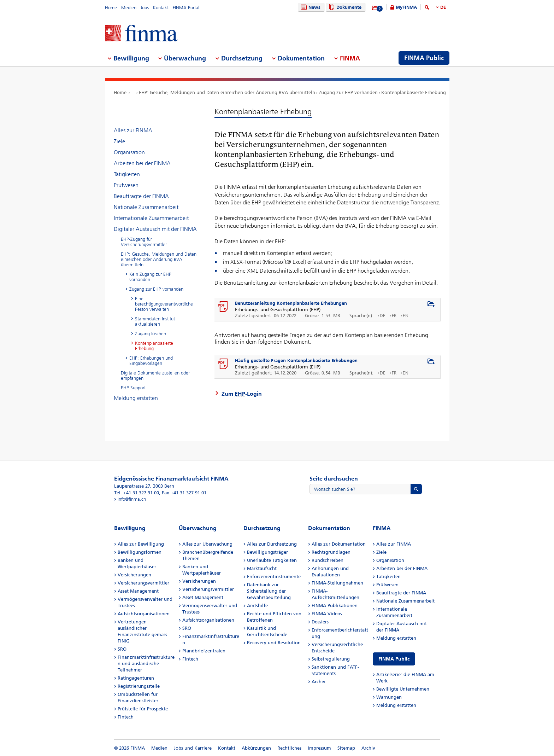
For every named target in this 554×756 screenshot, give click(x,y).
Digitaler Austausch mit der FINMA (155, 229)
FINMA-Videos (327, 614)
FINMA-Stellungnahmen (337, 583)
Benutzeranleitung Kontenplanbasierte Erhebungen (291, 303)
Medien (129, 8)
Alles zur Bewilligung (141, 544)
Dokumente (344, 7)
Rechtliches (289, 748)
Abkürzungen (256, 748)
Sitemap (346, 748)
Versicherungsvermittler (143, 583)
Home (111, 8)
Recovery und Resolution (274, 643)
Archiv (319, 682)
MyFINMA (406, 7)
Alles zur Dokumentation (339, 544)
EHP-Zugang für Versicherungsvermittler (144, 242)
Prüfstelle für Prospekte (143, 709)
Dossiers (320, 622)
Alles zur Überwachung (207, 544)
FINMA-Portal (186, 8)
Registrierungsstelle (139, 686)
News (310, 7)
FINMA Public (394, 659)
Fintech (126, 717)
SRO (122, 649)
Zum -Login (242, 394)
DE (443, 7)
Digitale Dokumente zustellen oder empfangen (155, 376)
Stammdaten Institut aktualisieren (155, 321)
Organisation (129, 152)
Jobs (145, 8)
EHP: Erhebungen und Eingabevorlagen (151, 361)
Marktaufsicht (262, 568)
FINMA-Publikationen (335, 606)
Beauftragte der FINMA (141, 196)
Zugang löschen (151, 334)
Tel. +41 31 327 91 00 (137, 493)
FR (394, 316)
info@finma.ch (132, 499)
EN (406, 316)
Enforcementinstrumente (274, 577)
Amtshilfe (257, 606)
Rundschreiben (328, 560)
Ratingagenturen (136, 678)
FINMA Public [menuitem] (424, 58)
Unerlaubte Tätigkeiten (272, 560)
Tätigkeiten (127, 174)
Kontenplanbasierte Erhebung (414, 92)
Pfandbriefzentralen (204, 651)
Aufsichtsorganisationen (144, 614)
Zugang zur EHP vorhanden (348, 92)
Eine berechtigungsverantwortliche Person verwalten (164, 304)
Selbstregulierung (331, 659)
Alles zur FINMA (133, 130)
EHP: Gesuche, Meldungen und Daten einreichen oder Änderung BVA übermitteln (227, 92)
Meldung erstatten (136, 398)
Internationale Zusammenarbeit (151, 218)
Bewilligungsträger (267, 552)
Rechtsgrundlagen (331, 552)
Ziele (119, 141)
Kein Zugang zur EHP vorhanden (150, 277)
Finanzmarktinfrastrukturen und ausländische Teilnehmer (146, 664)
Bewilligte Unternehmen (403, 689)
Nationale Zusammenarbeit (146, 207)
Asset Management (138, 591)
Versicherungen (134, 575)
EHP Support (133, 388)
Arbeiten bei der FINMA (142, 163)
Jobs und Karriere (193, 748)
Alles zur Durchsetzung (272, 544)
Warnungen (389, 697)
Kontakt (161, 8)
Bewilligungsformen (140, 552)
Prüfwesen (126, 185)
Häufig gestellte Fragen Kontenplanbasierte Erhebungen (296, 360)
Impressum (319, 748)
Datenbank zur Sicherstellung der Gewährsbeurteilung (269, 591)
